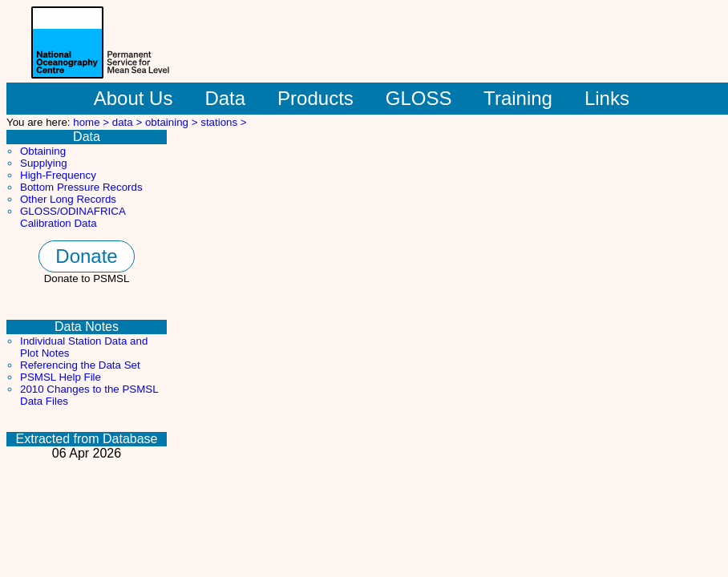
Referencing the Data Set (80, 365)
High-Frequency (58, 175)
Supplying (44, 163)
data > (129, 122)
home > (93, 122)
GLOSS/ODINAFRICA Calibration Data (73, 217)
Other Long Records (68, 199)
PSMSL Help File (61, 377)
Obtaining (43, 151)
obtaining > (173, 122)
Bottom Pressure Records (81, 187)
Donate (86, 256)
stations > (223, 122)
